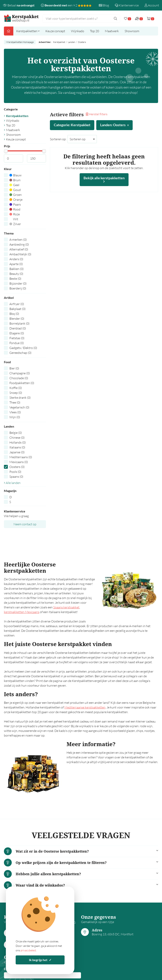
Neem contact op (25, 524)
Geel (14, 185)
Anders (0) (16, 259)
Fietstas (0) (17, 338)
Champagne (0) (20, 373)
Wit (14, 219)
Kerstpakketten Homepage (20, 42)
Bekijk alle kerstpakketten (104, 179)
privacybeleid (28, 950)
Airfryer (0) (17, 304)
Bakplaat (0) (18, 309)
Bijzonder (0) (18, 283)
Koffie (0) (16, 388)
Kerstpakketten (28, 31)
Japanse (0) (17, 452)
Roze (15, 214)
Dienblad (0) (18, 328)
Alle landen (12, 483)
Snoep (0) (16, 393)
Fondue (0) (17, 343)
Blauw (15, 175)
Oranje (16, 200)
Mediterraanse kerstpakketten (85, 707)
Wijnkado (78, 31)
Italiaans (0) (17, 447)
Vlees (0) (15, 412)
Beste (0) (15, 279)
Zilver (15, 224)
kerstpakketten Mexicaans (22, 612)
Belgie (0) (16, 433)
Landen (72, 42)
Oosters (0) (17, 467)
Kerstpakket (59, 42)
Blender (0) (17, 319)
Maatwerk (112, 31)
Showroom (132, 31)
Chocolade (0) (19, 378)
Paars (15, 204)
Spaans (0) (16, 477)
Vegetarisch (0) (19, 407)
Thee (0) (15, 402)
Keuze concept (55, 31)
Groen (16, 195)
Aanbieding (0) (19, 244)
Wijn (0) (15, 417)
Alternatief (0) (19, 249)
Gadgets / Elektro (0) (23, 348)
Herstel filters (97, 114)
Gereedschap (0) (20, 353)
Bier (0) (14, 368)
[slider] (6, 151)
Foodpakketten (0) (22, 383)
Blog (104, 5)
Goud (15, 190)
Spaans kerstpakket (66, 607)
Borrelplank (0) (19, 323)
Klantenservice (127, 5)
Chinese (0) (17, 438)
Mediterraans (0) (21, 457)
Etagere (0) (17, 333)
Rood (15, 209)
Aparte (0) (16, 264)
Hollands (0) (18, 442)
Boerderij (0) (18, 288)
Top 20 (94, 31)
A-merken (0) (18, 240)
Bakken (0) (17, 269)
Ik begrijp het (40, 960)
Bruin (15, 180)
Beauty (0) (16, 274)
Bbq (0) (14, 314)
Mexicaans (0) (19, 462)
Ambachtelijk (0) (20, 254)
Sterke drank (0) (20, 398)
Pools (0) (15, 472)
